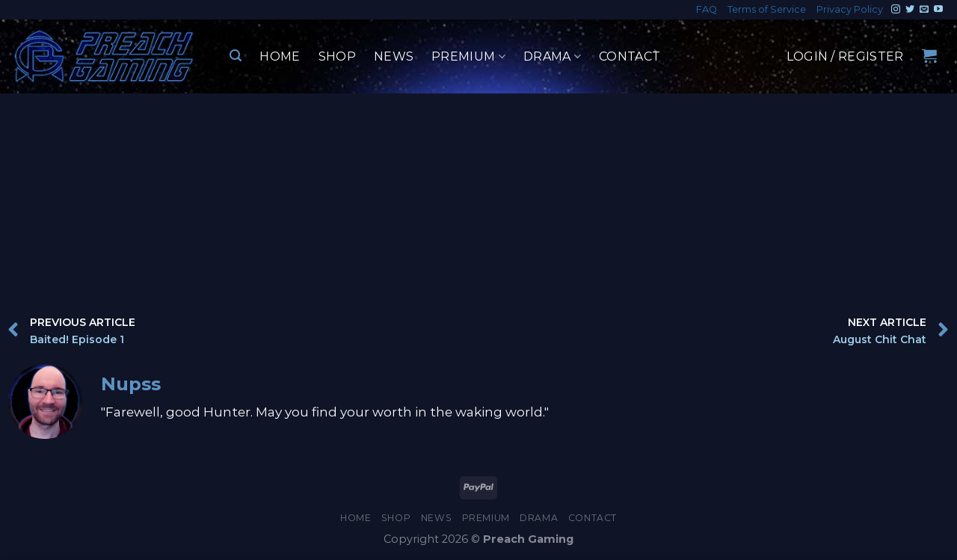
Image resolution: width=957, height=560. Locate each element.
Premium (468, 57)
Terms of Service (767, 9)
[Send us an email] (924, 10)
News (394, 56)
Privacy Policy (850, 9)
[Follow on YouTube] (938, 10)
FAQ (707, 9)
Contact (630, 56)
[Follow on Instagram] (896, 10)
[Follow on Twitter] (910, 10)
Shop (337, 56)
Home (280, 56)
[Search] (236, 56)
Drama (552, 57)
